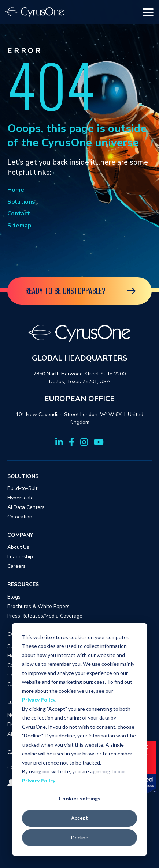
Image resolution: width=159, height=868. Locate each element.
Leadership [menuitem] (20, 557)
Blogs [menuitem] (14, 597)
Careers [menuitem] (16, 566)
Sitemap (19, 226)
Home (16, 190)
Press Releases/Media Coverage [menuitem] (45, 616)
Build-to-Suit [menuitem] (22, 488)
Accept (79, 818)
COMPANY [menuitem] (20, 535)
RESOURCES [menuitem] (23, 584)
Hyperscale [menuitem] (21, 498)
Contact (19, 214)
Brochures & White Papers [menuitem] (38, 606)
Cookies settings (79, 798)
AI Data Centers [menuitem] (26, 507)
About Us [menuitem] (18, 547)
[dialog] (79, 739)
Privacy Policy (39, 700)
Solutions (21, 202)
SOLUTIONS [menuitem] (23, 476)
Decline (80, 837)
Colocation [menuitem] (20, 517)
